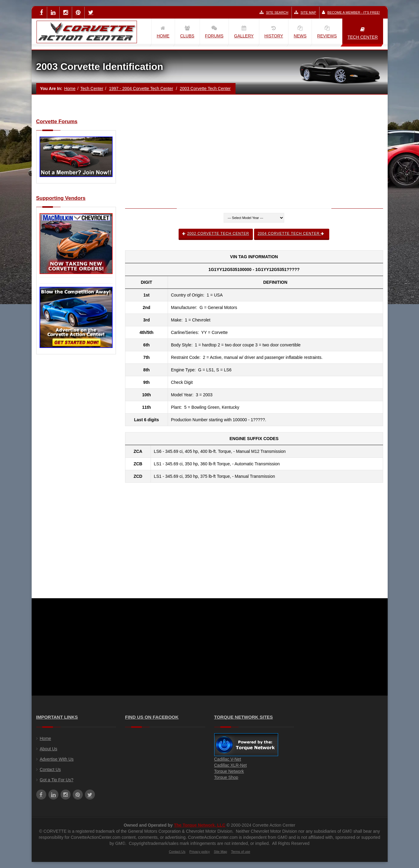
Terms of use (241, 852)
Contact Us (50, 769)
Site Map (305, 12)
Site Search (274, 12)
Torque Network (229, 771)
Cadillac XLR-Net (230, 765)
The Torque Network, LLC (199, 825)
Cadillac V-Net (228, 759)
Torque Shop (226, 777)
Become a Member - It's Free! (351, 12)
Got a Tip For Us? (57, 780)
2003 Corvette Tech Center (205, 89)
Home (70, 89)
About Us (49, 749)
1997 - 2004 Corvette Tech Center (141, 89)
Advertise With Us (57, 759)
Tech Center (92, 89)
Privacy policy (199, 852)
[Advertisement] (76, 458)
